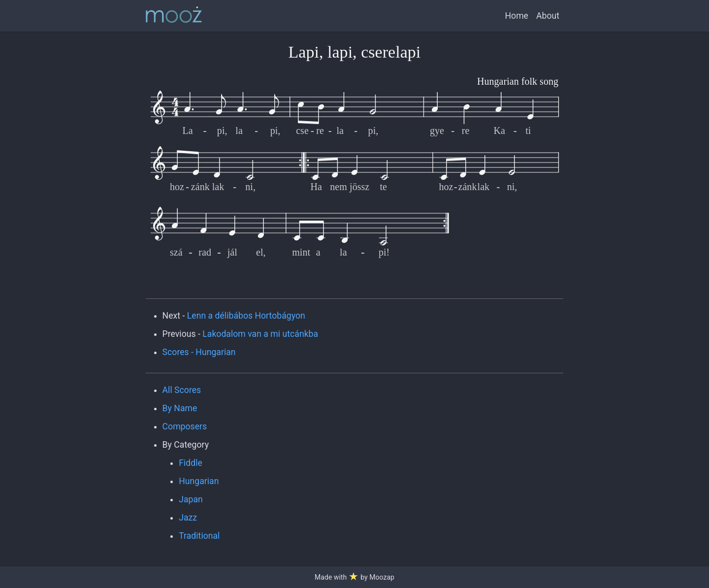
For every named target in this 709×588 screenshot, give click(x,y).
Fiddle (191, 463)
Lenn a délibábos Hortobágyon (246, 316)
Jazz (188, 518)
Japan (191, 499)
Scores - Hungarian (199, 352)
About (548, 16)
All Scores (182, 390)
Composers (185, 426)
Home (517, 16)
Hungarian (199, 481)
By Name (180, 408)
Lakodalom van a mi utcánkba (260, 334)
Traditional (199, 536)
